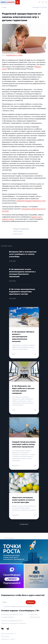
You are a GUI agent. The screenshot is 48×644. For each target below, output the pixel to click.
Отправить (31, 602)
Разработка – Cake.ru (8, 639)
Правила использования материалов (14, 623)
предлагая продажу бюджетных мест (31, 201)
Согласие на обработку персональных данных (18, 606)
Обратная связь (35, 617)
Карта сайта (5, 636)
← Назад (4, 7)
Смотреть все (24, 524)
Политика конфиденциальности (12, 621)
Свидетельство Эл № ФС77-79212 (12, 614)
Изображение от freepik (14, 55)
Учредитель (34, 614)
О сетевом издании (8, 617)
